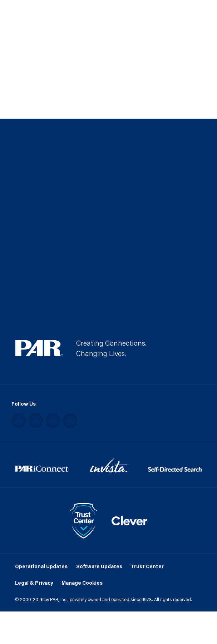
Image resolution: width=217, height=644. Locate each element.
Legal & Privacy (34, 583)
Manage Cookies (82, 583)
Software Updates (99, 566)
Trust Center (147, 566)
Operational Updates (41, 566)
